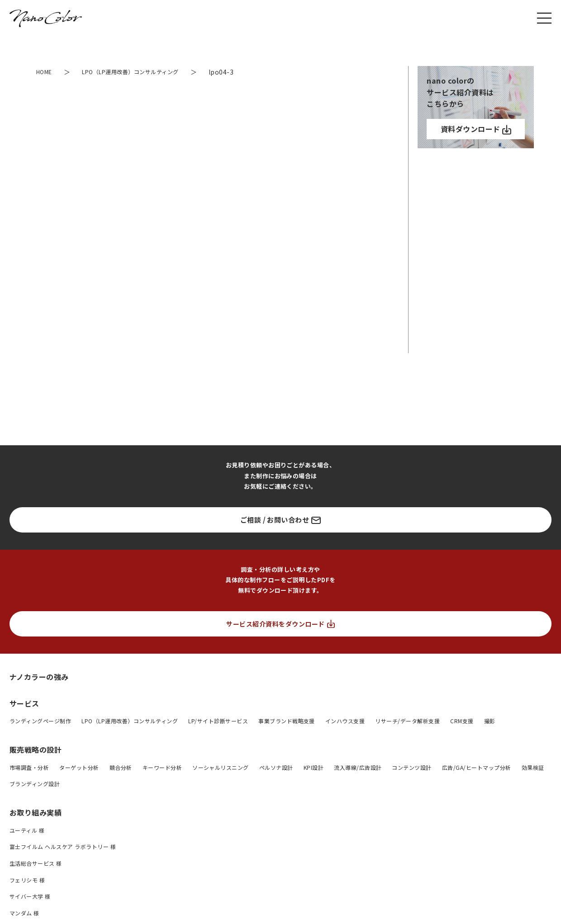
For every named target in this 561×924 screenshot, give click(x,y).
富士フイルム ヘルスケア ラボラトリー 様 (63, 846)
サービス (24, 703)
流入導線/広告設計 (358, 767)
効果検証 (533, 767)
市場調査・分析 (29, 767)
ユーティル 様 (27, 830)
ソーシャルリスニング (221, 767)
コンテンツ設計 (411, 767)
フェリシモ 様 (27, 880)
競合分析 (121, 767)
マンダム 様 (24, 913)
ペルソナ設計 (276, 767)
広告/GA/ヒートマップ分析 (477, 767)
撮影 (490, 721)
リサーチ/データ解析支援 (407, 721)
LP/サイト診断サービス (218, 721)
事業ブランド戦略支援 (287, 721)
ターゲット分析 (79, 767)
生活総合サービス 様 (36, 863)
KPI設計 (314, 767)
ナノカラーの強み (39, 676)
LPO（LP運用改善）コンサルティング (130, 721)
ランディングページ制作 (40, 721)
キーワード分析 (162, 767)
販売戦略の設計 (36, 750)
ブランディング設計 (35, 784)
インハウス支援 (345, 721)
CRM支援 (462, 721)
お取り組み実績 (36, 812)
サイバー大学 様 (30, 896)
